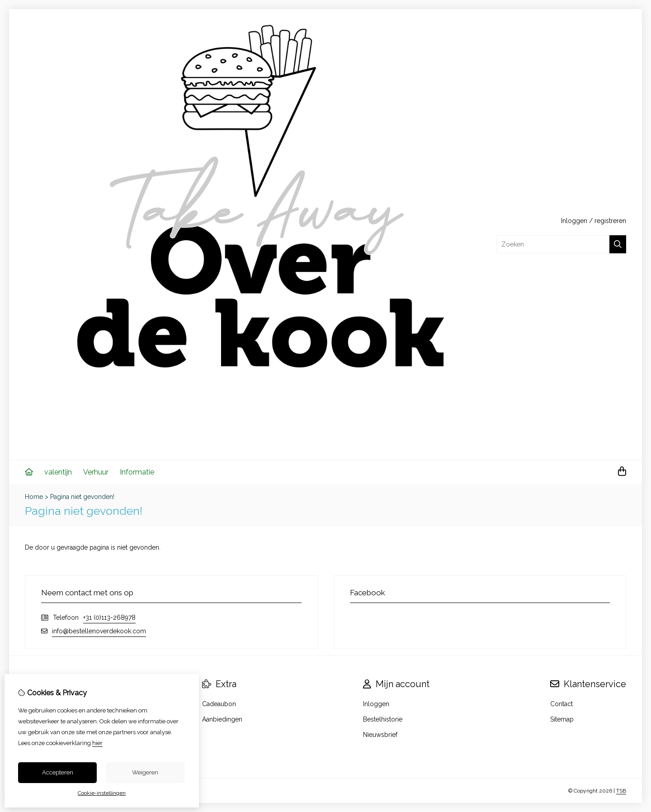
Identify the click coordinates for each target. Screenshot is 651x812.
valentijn (58, 472)
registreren (610, 221)
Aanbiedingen (222, 719)
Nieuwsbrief (380, 735)
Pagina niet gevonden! (82, 497)
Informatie (137, 472)
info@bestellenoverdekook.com (99, 631)
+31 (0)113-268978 (109, 617)
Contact (561, 704)
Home (34, 497)
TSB (621, 791)
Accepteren (58, 772)
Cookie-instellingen (102, 793)
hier (97, 743)
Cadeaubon (219, 704)
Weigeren (145, 772)
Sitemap (562, 719)
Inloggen (574, 221)
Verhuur (96, 472)
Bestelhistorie (383, 719)
